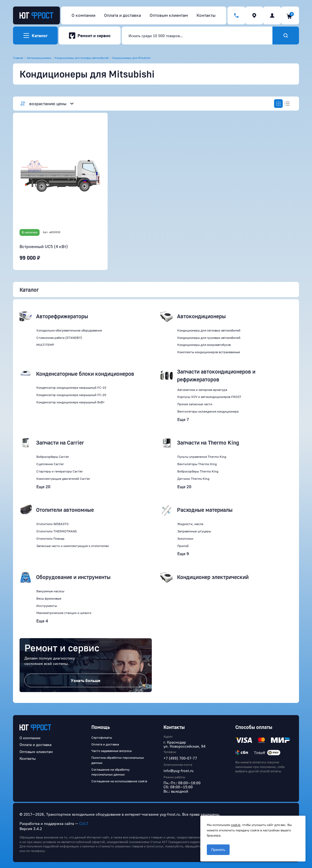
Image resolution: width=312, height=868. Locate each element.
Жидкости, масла (190, 524)
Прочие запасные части (195, 404)
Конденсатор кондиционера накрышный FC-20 (71, 395)
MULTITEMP (45, 345)
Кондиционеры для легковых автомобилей (209, 330)
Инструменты (47, 606)
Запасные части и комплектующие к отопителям (73, 546)
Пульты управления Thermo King (202, 457)
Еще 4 (42, 621)
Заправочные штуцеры (194, 531)
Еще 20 (43, 487)
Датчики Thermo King (193, 479)
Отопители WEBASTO (52, 524)
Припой (183, 546)
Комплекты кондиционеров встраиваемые (209, 352)
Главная (18, 58)
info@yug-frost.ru (178, 771)
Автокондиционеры (39, 58)
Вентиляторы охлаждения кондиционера (208, 411)
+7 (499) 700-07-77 (180, 758)
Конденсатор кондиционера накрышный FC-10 (71, 388)
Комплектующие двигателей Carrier (63, 479)
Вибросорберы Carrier (53, 457)
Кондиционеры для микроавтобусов (204, 345)
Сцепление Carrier (50, 464)
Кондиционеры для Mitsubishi (131, 58)
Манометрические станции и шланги (64, 613)
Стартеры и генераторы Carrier (60, 471)
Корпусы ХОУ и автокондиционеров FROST (209, 397)
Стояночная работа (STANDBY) (59, 338)
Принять (218, 850)
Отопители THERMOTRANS (57, 531)
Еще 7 (183, 419)
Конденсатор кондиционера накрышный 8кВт (70, 402)
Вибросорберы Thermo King (198, 471)
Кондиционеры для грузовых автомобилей (82, 58)
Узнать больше (86, 680)
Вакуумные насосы (50, 591)
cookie (236, 825)
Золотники (185, 539)
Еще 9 (183, 554)
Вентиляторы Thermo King (197, 464)
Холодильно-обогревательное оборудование (69, 330)
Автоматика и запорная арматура (202, 390)
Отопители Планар (50, 539)
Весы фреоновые (49, 598)
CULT (84, 823)
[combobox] (197, 36)
